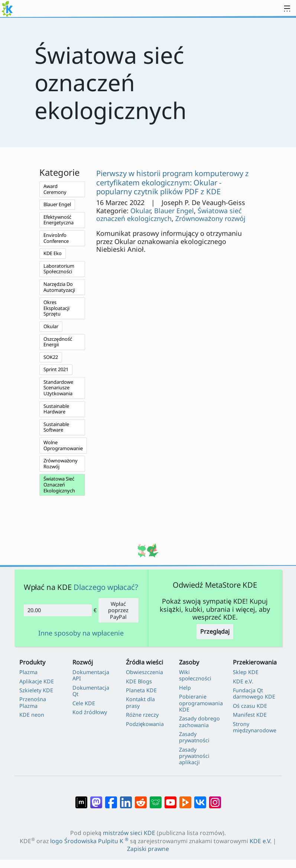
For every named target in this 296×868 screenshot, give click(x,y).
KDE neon (32, 715)
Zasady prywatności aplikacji (194, 756)
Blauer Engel (57, 204)
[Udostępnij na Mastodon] (96, 799)
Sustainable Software (56, 427)
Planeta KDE (141, 690)
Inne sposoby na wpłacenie (81, 633)
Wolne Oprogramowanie (63, 445)
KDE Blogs (139, 681)
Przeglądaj (215, 631)
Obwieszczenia (144, 672)
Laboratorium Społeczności (59, 269)
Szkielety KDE (36, 690)
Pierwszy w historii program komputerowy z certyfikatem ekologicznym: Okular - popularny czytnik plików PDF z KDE (173, 182)
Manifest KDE (250, 715)
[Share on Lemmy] (156, 799)
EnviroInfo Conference (56, 238)
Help (185, 688)
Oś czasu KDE (250, 706)
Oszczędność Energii (58, 342)
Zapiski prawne (148, 849)
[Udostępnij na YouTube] (170, 799)
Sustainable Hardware (56, 409)
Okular (51, 326)
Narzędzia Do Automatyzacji (59, 287)
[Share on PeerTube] (185, 799)
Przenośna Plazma (33, 702)
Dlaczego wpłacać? (106, 587)
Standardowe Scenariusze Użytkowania (58, 388)
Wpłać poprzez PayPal (118, 610)
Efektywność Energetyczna (58, 220)
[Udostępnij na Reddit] (141, 799)
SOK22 (51, 357)
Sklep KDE (246, 672)
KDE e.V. (243, 681)
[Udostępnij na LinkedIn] (126, 799)
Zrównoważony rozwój (210, 218)
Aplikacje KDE (37, 681)
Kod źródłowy (90, 712)
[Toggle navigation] (287, 9)
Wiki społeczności (195, 675)
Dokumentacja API (91, 675)
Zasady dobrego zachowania (199, 722)
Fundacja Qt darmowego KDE (254, 694)
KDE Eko (53, 253)
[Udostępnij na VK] (200, 799)
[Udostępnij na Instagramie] (215, 799)
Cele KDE (84, 703)
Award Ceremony (55, 189)
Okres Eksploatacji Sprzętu (56, 308)
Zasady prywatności (194, 737)
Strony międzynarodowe (255, 727)
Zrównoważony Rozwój (61, 463)
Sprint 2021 (56, 369)
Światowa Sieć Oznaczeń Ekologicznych (59, 484)
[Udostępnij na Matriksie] (81, 799)
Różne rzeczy (142, 715)
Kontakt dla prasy (140, 702)
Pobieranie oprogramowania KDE (201, 703)
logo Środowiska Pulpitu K (89, 841)
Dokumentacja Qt (91, 691)
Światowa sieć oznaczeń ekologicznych (169, 215)
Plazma (28, 672)
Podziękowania (145, 724)
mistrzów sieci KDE (129, 833)
